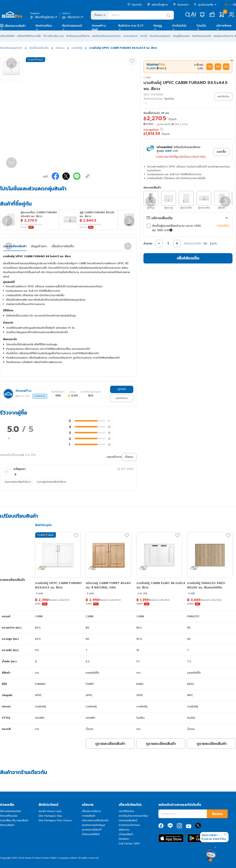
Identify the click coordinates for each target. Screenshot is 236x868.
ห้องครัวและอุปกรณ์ (160, 36)
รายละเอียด (223, 225)
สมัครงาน (124, 830)
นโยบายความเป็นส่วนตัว (95, 820)
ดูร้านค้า (122, 389)
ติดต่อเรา (124, 839)
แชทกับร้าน (122, 398)
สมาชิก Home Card (50, 811)
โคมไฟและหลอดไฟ (202, 36)
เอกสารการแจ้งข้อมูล (93, 825)
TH (226, 5)
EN (234, 5)
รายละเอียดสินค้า (15, 246)
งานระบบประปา (130, 36)
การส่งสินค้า (89, 816)
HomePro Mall (99, 28)
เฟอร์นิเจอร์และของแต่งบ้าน (106, 36)
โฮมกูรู (158, 26)
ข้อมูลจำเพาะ (39, 246)
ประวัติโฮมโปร (126, 811)
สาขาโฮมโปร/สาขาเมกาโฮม (133, 816)
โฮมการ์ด (135, 5)
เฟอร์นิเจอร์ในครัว (39, 48)
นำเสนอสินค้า (126, 834)
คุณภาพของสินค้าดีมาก (18, 482)
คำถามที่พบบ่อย (9, 816)
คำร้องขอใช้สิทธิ (91, 834)
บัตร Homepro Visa (50, 816)
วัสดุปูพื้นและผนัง (181, 36)
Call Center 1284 (129, 844)
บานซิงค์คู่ (77, 48)
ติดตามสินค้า (7, 825)
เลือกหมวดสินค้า (15, 26)
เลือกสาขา (73, 17)
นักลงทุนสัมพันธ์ (128, 820)
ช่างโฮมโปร (179, 26)
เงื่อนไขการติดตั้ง (63, 246)
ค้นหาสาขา (181, 5)
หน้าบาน (60, 48)
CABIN (147, 78)
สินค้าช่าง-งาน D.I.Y (131, 26)
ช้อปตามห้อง (44, 26)
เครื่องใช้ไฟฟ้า (7, 36)
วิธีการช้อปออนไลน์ (11, 811)
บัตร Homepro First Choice (55, 820)
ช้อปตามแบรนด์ (72, 26)
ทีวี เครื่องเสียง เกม (54, 36)
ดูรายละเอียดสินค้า (110, 744)
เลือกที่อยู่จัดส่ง (44, 17)
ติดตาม (217, 814)
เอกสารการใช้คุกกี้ (92, 830)
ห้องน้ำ (144, 36)
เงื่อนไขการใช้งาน (91, 811)
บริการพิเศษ (224, 26)
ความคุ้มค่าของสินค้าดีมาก (52, 482)
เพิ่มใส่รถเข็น (188, 258)
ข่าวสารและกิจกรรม (129, 825)
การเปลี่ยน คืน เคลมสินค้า (14, 820)
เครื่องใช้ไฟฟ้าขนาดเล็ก (29, 36)
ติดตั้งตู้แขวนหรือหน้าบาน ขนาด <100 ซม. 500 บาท (174, 228)
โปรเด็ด (201, 26)
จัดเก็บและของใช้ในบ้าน (78, 36)
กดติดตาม (40, 396)
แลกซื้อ (221, 152)
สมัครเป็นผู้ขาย (158, 5)
